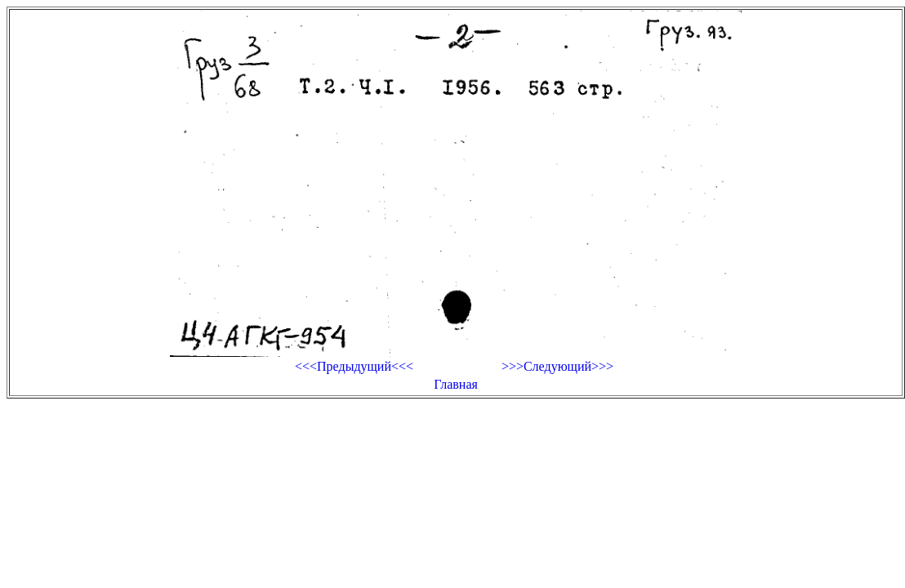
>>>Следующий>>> (557, 366)
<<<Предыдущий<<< (354, 366)
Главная (456, 384)
